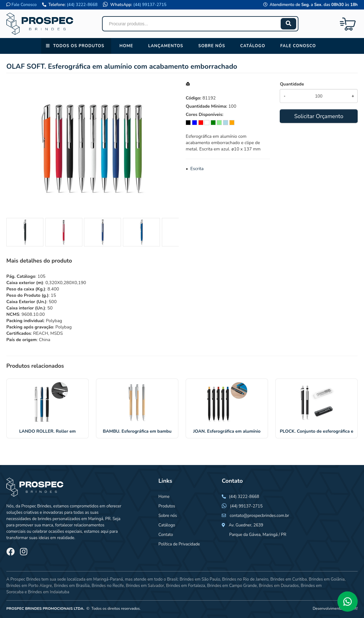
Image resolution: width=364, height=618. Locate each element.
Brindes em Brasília (72, 586)
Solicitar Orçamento (319, 116)
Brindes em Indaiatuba (49, 592)
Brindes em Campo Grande (232, 586)
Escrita (197, 169)
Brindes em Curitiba (288, 579)
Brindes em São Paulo (200, 579)
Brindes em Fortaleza (185, 586)
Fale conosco (298, 46)
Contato (166, 535)
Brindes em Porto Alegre (29, 586)
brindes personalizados (59, 519)
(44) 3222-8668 (82, 5)
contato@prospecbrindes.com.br (259, 516)
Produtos (167, 506)
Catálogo (253, 46)
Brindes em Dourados (279, 586)
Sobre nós (212, 46)
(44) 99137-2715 (150, 5)
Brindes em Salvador (145, 586)
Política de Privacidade (179, 544)
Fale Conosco (24, 5)
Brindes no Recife (108, 586)
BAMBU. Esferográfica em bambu (137, 431)
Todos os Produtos (79, 46)
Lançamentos (166, 46)
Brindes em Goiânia (327, 579)
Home (126, 46)
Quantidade (292, 84)
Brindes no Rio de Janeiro (245, 579)
